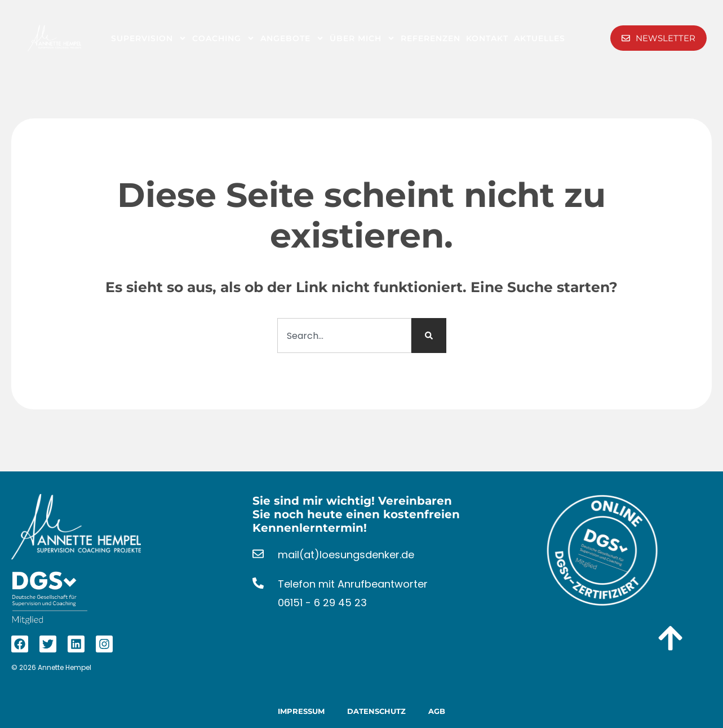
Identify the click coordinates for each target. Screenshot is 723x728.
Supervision (149, 38)
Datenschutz (376, 711)
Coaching (223, 38)
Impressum (301, 711)
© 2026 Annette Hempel (51, 667)
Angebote (292, 38)
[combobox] (344, 336)
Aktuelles (540, 38)
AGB (437, 711)
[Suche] (429, 336)
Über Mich (362, 38)
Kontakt (487, 38)
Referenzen (431, 38)
